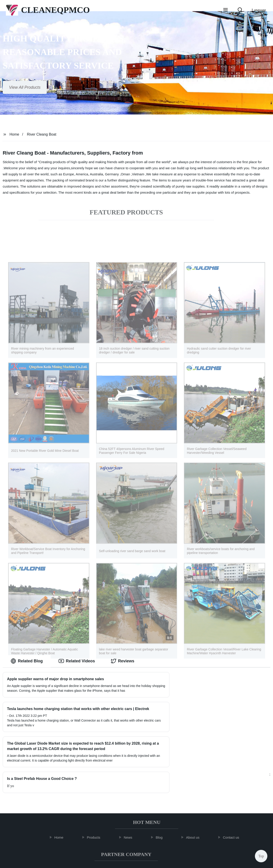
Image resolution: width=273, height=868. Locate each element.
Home (14, 134)
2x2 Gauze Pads (172, 829)
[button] (226, 10)
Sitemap (176, 861)
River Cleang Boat (42, 134)
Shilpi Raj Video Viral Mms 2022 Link (218, 829)
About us (196, 797)
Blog (162, 797)
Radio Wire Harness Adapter (124, 840)
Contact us (234, 797)
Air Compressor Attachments (62, 829)
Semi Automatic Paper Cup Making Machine (121, 829)
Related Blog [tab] (27, 661)
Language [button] (259, 10)
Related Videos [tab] (77, 661)
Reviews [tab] (123, 661)
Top (261, 855)
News (131, 797)
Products (97, 797)
